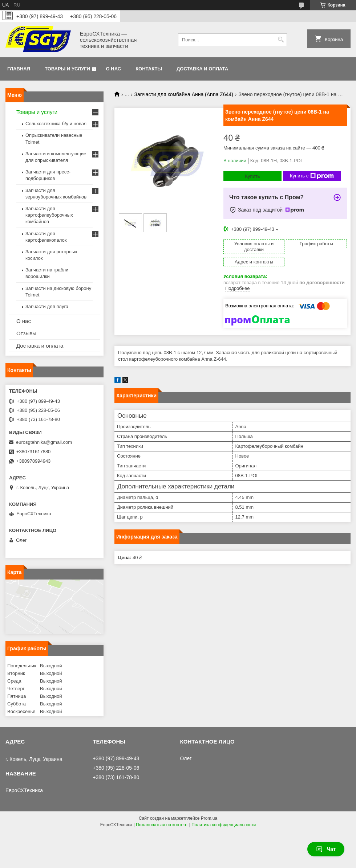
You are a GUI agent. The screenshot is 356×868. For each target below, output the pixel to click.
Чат (326, 849)
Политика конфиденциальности (224, 825)
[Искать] (281, 40)
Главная (19, 69)
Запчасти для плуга (47, 306)
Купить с (312, 176)
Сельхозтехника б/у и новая (56, 124)
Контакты (149, 69)
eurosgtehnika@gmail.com (44, 442)
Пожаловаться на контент (162, 825)
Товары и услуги (67, 69)
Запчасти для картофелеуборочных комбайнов (49, 215)
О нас (114, 69)
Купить (252, 176)
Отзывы (26, 333)
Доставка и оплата (202, 69)
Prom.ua (209, 818)
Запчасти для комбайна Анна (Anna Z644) (184, 94)
